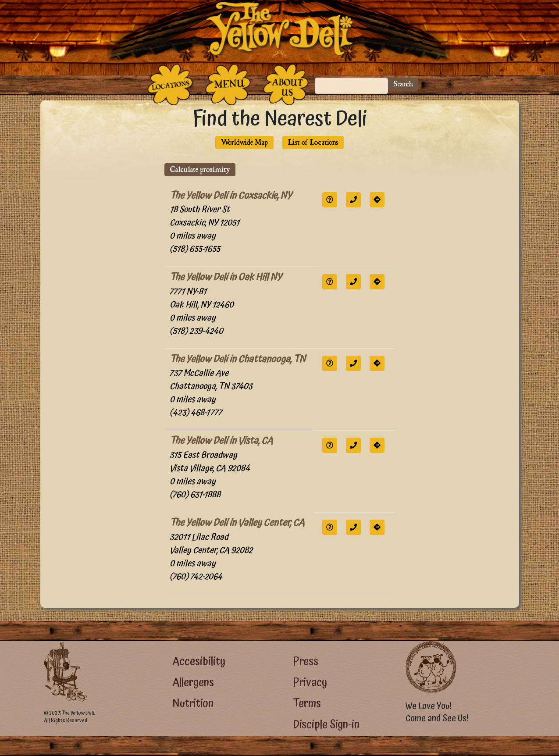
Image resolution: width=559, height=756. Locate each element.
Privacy (310, 683)
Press (306, 661)
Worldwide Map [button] (244, 142)
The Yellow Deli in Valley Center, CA (237, 523)
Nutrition (193, 704)
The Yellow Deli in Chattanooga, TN (238, 359)
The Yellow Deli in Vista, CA (221, 441)
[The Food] (228, 84)
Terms (307, 704)
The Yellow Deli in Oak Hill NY (226, 277)
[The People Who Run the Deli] (286, 84)
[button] (330, 200)
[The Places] (170, 84)
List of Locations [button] (313, 142)
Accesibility (199, 661)
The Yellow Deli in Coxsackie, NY (231, 196)
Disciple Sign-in (326, 725)
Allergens (193, 683)
